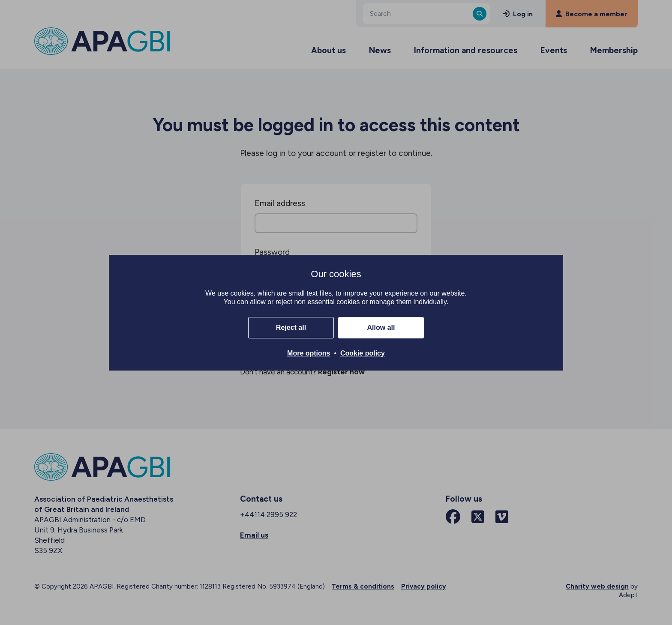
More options (309, 353)
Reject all (291, 327)
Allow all (381, 327)
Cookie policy (363, 353)
